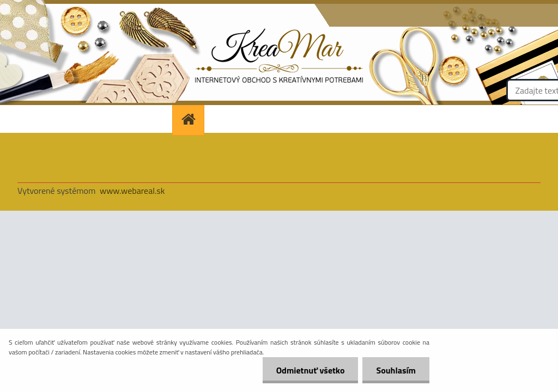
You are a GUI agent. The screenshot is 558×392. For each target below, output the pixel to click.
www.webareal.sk (132, 191)
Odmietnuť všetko (311, 370)
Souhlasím (396, 370)
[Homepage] (192, 119)
